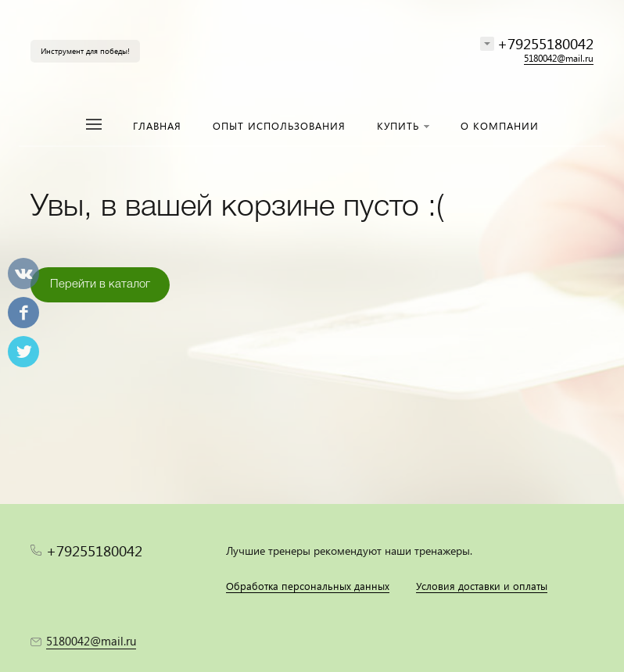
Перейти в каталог (100, 284)
